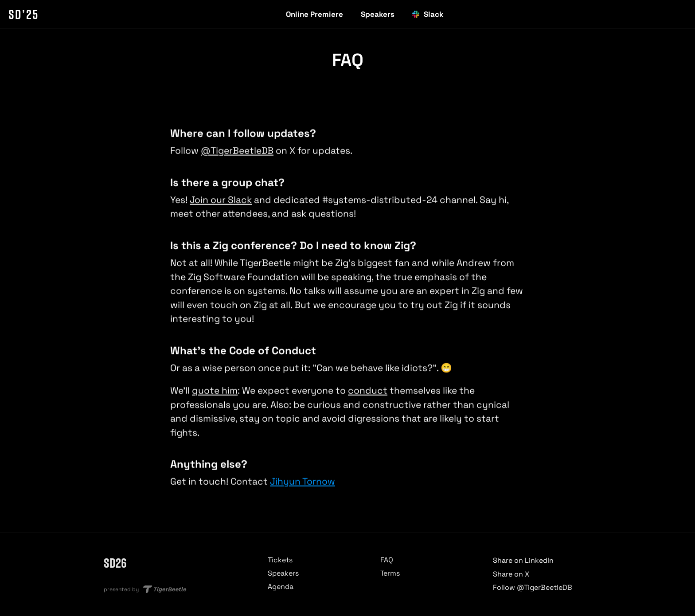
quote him (215, 391)
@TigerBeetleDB (237, 151)
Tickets (280, 560)
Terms (390, 573)
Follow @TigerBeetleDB (533, 587)
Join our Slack (221, 200)
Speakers (283, 573)
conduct (368, 391)
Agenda (281, 587)
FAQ (387, 560)
